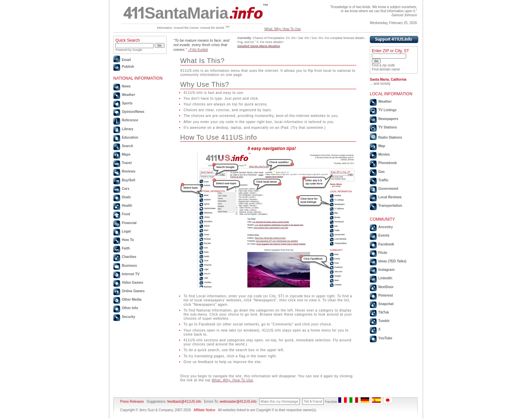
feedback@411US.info (184, 402)
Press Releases (132, 402)
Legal (126, 231)
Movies (384, 154)
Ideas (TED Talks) (392, 261)
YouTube (385, 338)
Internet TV (131, 274)
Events (384, 235)
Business (129, 266)
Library (128, 129)
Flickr (383, 253)
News (126, 86)
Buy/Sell (128, 180)
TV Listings (387, 110)
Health (127, 206)
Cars (126, 189)
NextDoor (386, 287)
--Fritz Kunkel (198, 50)
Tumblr (384, 321)
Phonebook (387, 163)
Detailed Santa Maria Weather (259, 46)
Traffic (383, 180)
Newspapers (388, 119)
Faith (126, 248)
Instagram (386, 270)
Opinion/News (133, 112)
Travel (127, 163)
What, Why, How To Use (282, 29)
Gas (382, 172)
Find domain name (386, 69)
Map (382, 146)
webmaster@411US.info (238, 402)
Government (388, 189)
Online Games (133, 291)
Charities (129, 257)
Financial (129, 223)
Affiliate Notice (205, 410)
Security (128, 317)
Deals (126, 197)
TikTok (384, 312)
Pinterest (386, 295)
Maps (126, 154)
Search (127, 146)
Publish (128, 67)
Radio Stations (390, 137)
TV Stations (388, 127)
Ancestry (386, 227)
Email (126, 60)
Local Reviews (390, 197)
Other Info (130, 308)
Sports (127, 103)
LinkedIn (385, 278)
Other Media (132, 300)
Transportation (390, 206)
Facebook (386, 244)
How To (128, 240)
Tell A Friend (313, 402)
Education (130, 137)
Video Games (132, 283)
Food (126, 214)
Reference (130, 120)
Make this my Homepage (279, 402)
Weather (128, 95)
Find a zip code (383, 65)
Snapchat (386, 304)
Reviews (129, 171)
